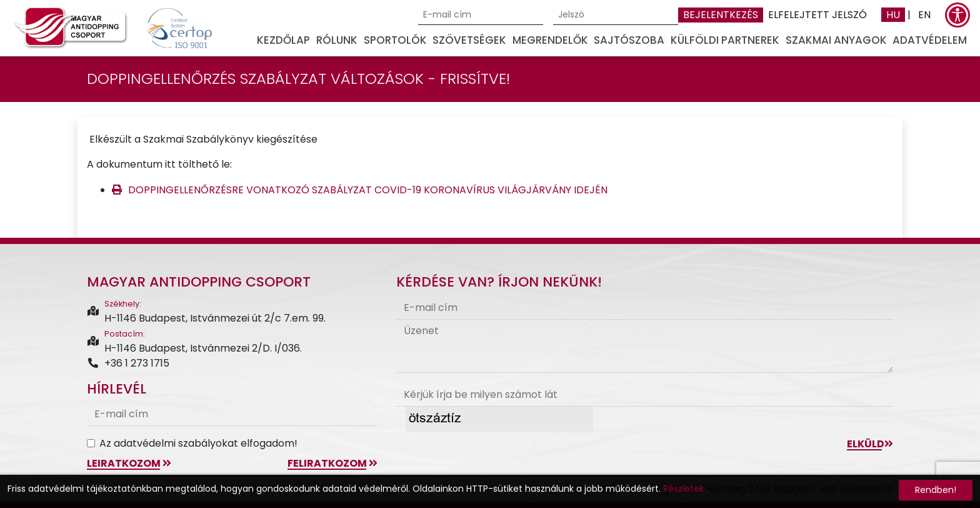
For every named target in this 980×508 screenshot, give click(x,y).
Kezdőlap (283, 40)
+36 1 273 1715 (128, 363)
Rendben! (936, 490)
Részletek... (686, 489)
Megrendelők (550, 40)
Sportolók (395, 40)
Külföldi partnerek (725, 40)
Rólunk (337, 40)
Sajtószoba (629, 40)
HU (893, 15)
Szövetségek (469, 40)
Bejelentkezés (721, 15)
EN (924, 15)
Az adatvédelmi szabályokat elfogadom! (198, 443)
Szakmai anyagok (836, 40)
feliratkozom (332, 463)
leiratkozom (129, 463)
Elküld (870, 444)
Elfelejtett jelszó (817, 15)
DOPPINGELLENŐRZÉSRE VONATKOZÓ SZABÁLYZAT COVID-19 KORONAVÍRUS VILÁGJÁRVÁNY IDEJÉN (368, 190)
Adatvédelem (930, 40)
